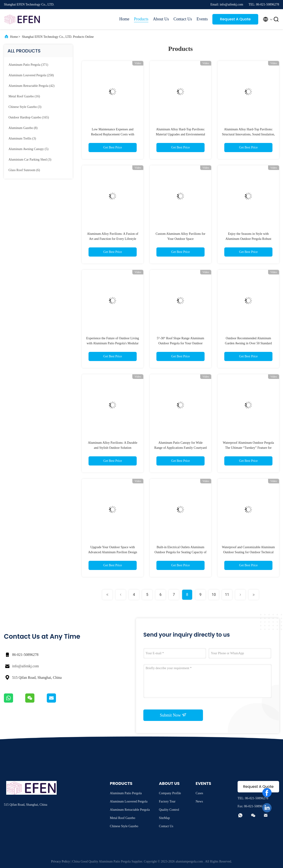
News (199, 801)
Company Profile (170, 793)
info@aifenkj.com (25, 666)
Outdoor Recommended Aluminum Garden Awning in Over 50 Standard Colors (248, 343)
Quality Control (169, 810)
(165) (29, 117)
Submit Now (173, 715)
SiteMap (164, 818)
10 (214, 595)
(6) (24, 170)
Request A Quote (235, 19)
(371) (28, 65)
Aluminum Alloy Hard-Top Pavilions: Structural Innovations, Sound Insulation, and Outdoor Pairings (248, 134)
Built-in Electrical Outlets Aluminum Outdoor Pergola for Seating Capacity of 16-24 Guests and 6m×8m (180, 552)
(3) (25, 107)
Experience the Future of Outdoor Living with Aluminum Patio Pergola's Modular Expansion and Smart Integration (113, 343)
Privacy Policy (61, 861)
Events (202, 19)
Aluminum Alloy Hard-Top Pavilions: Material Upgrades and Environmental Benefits (181, 134)
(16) (24, 96)
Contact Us (183, 19)
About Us (161, 19)
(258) (31, 75)
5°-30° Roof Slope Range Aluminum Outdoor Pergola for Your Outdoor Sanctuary (180, 343)
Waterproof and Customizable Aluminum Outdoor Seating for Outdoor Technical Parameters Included (248, 552)
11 (227, 595)
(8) (23, 128)
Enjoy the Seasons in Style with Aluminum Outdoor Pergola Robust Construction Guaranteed (248, 239)
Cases (199, 793)
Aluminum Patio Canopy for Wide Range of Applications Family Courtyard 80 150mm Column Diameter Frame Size (180, 448)
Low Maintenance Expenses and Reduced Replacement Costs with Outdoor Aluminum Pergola (113, 134)
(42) (32, 86)
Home (124, 19)
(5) (28, 149)
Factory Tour (167, 801)
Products (141, 19)
